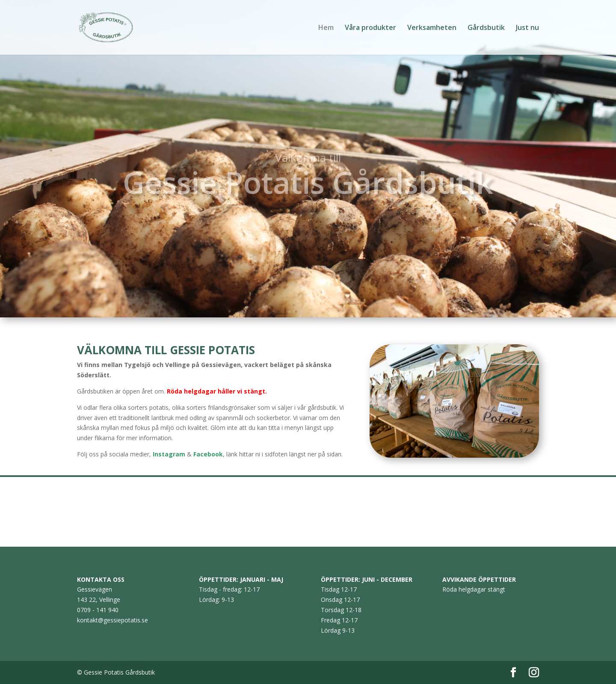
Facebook (208, 454)
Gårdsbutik (486, 28)
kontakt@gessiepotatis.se (113, 620)
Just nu (527, 28)
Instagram (169, 454)
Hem (326, 28)
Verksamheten (432, 28)
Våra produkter (370, 28)
